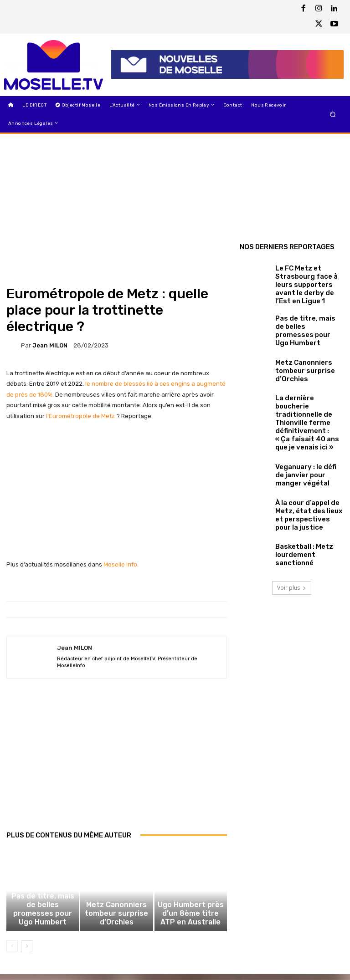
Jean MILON (50, 345)
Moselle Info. (121, 564)
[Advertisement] (117, 764)
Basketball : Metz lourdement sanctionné (306, 513)
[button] (333, 114)
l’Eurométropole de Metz (81, 416)
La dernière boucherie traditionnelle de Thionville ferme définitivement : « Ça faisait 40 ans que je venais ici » (303, 396)
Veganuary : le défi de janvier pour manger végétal (302, 437)
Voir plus (292, 546)
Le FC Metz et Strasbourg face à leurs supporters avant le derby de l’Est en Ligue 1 (309, 278)
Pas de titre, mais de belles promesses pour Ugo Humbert (43, 923)
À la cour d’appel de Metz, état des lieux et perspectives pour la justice (308, 476)
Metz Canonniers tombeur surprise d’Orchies (116, 923)
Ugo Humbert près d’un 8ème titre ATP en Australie (190, 923)
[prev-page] (12, 952)
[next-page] (27, 952)
